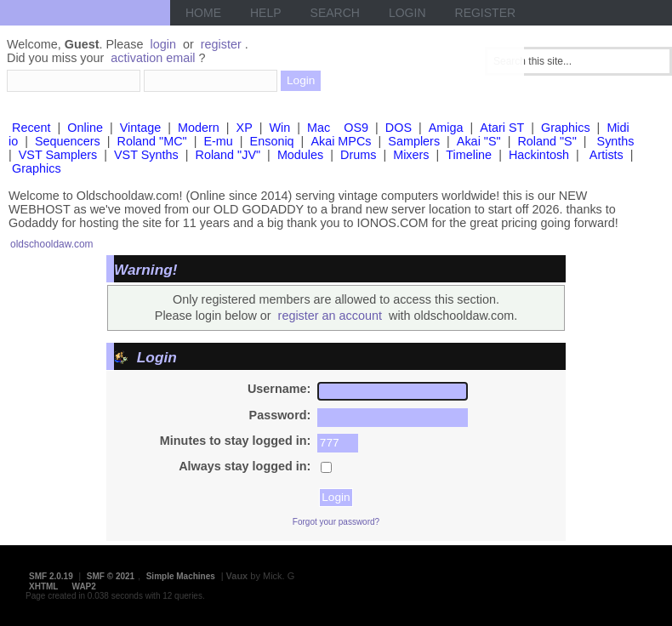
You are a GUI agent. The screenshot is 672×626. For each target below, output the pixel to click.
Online (85, 128)
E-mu (218, 141)
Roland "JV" (228, 155)
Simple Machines (181, 576)
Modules (300, 155)
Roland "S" (547, 141)
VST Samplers (58, 155)
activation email (153, 58)
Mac (319, 128)
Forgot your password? (336, 522)
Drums (358, 155)
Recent (31, 128)
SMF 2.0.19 (51, 576)
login (163, 44)
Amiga (446, 128)
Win (280, 128)
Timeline (469, 155)
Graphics (566, 128)
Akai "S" (479, 141)
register (221, 44)
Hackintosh (539, 155)
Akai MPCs (341, 141)
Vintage (141, 128)
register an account (330, 316)
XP (245, 128)
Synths (616, 141)
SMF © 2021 (111, 576)
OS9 (356, 128)
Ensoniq (272, 141)
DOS (399, 128)
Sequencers (68, 141)
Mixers (411, 155)
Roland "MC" (152, 141)
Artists (607, 155)
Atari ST (502, 128)
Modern (199, 128)
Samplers (414, 141)
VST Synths (146, 155)
